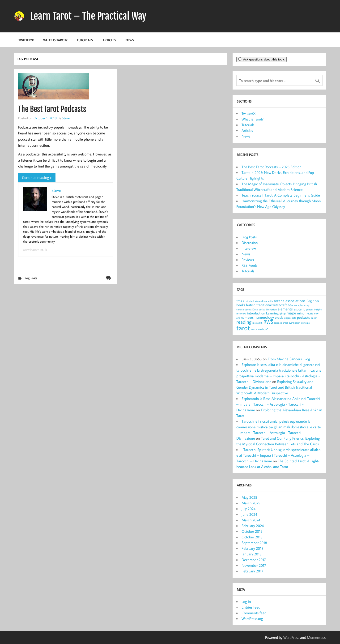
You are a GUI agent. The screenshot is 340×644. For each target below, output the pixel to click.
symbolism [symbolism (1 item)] (295, 323)
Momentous (316, 637)
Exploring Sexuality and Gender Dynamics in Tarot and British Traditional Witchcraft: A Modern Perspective (275, 387)
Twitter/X (26, 40)
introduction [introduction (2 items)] (256, 313)
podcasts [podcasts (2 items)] (303, 317)
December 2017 (254, 560)
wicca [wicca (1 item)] (254, 329)
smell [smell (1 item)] (285, 323)
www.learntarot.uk (35, 250)
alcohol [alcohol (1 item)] (250, 301)
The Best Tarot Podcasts (52, 109)
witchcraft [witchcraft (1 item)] (263, 329)
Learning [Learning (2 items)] (272, 313)
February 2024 (253, 526)
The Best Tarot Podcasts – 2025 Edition (272, 167)
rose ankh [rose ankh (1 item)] (257, 323)
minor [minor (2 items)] (301, 313)
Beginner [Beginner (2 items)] (313, 301)
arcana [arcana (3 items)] (279, 301)
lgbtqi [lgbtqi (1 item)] (283, 313)
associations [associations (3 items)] (295, 301)
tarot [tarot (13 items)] (243, 328)
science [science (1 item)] (278, 323)
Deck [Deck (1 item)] (255, 309)
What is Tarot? (55, 40)
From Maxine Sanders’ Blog (289, 359)
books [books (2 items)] (241, 305)
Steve (66, 118)
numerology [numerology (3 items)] (264, 317)
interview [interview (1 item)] (241, 313)
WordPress (291, 637)
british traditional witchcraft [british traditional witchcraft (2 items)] (266, 305)
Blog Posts (30, 278)
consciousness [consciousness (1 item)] (244, 309)
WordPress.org (252, 618)
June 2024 (249, 514)
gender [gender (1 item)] (310, 309)
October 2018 (252, 537)
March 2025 (251, 503)
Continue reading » (37, 177)
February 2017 (252, 571)
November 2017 (254, 565)
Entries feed (251, 607)
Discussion (250, 243)
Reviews (248, 260)
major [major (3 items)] (291, 313)
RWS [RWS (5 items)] (268, 322)
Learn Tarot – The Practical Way (88, 16)
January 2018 (252, 554)
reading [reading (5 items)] (244, 322)
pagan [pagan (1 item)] (287, 318)
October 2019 (252, 531)
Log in (246, 601)
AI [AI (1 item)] (244, 301)
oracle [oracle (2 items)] (279, 317)
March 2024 (251, 520)
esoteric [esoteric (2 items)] (299, 309)
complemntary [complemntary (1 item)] (302, 305)
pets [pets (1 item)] (294, 318)
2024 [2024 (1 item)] (239, 301)
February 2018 (253, 548)
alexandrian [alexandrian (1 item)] (261, 301)
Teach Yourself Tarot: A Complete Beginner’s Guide (281, 195)
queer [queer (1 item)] (314, 318)
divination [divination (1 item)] (271, 309)
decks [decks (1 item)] (262, 309)
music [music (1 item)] (310, 313)
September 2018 (254, 543)
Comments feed (254, 613)
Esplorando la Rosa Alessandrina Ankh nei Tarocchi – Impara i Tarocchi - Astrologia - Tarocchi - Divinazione (278, 404)
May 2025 (249, 497)
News (130, 40)
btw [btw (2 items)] (291, 305)
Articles (109, 40)
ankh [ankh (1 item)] (270, 301)
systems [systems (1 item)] (305, 323)
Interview (249, 248)
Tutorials (85, 40)
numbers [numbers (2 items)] (247, 317)
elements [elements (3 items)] (285, 309)
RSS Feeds (249, 265)
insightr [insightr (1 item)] (318, 309)
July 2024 (249, 509)
